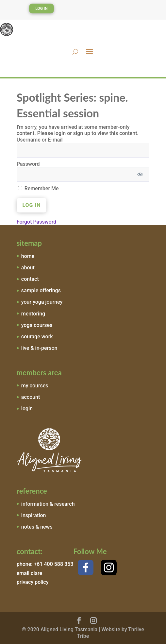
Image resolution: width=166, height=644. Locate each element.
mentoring (33, 314)
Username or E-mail (40, 140)
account (31, 397)
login (27, 408)
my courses (35, 386)
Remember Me (38, 188)
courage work (37, 337)
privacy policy (33, 582)
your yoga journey (42, 302)
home (28, 256)
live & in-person (39, 348)
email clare (29, 573)
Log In (41, 8)
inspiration (34, 515)
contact (30, 279)
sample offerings (41, 290)
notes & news (37, 527)
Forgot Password (36, 222)
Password (28, 164)
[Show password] (140, 174)
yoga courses (37, 325)
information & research (48, 504)
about (28, 268)
